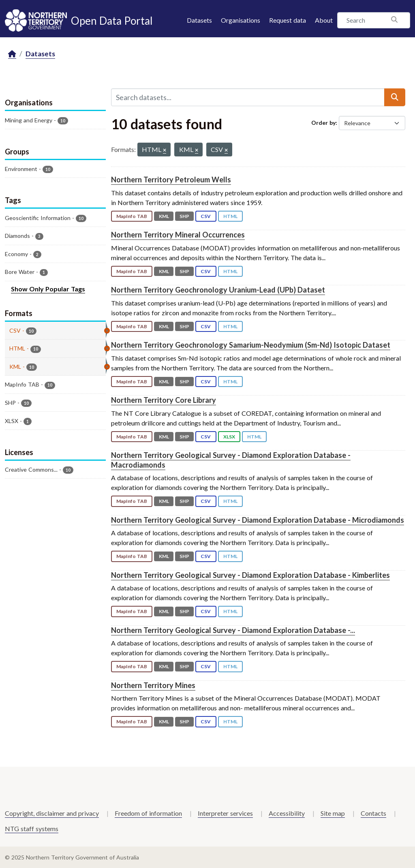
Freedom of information (148, 813)
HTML (230, 216)
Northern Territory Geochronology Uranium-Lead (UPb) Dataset (218, 290)
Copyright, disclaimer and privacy (52, 813)
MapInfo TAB (132, 216)
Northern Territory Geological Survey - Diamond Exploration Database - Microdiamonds (258, 520)
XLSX (229, 437)
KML (164, 216)
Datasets (199, 20)
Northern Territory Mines (153, 685)
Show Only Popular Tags (48, 289)
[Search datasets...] (248, 97)
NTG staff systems (32, 828)
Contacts (373, 813)
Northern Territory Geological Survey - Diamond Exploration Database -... (233, 630)
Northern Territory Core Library (164, 400)
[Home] (12, 54)
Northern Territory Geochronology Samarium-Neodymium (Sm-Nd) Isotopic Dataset (251, 345)
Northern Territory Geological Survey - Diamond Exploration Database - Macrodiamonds (231, 460)
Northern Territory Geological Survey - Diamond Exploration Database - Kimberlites (250, 575)
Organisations (241, 20)
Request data (288, 20)
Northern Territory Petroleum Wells (171, 180)
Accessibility (287, 813)
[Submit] (395, 97)
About (324, 20)
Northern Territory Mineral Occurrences (178, 235)
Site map (333, 813)
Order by (323, 123)
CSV (206, 216)
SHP (184, 216)
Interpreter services (225, 813)
